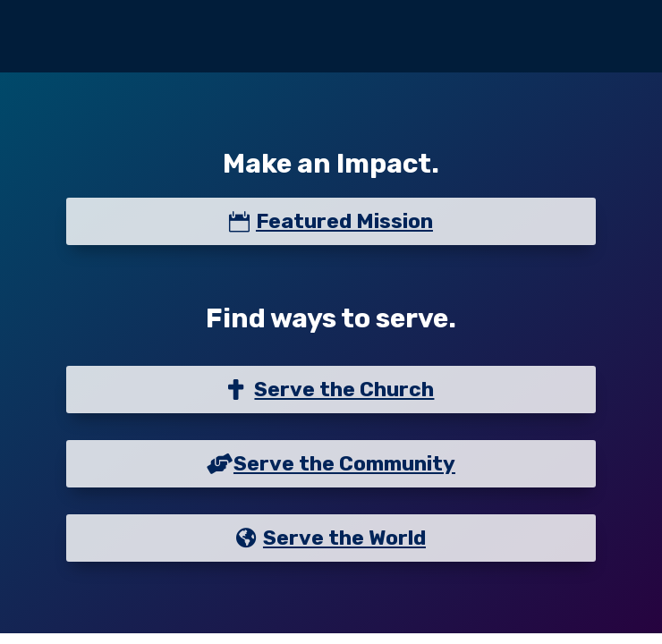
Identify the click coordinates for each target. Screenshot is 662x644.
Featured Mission (344, 221)
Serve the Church (344, 389)
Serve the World (344, 538)
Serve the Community (344, 463)
